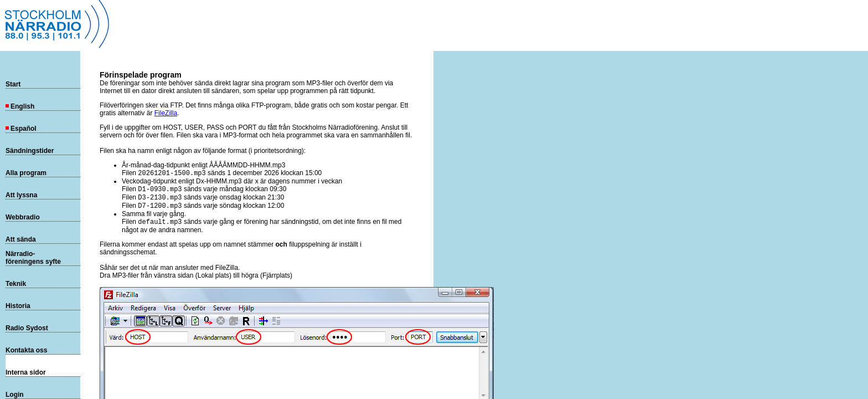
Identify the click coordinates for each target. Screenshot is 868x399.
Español (21, 129)
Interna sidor (26, 372)
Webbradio (23, 217)
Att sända (21, 239)
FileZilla (166, 113)
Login (15, 395)
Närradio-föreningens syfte (33, 258)
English (20, 106)
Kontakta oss (26, 350)
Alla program (26, 173)
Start (13, 84)
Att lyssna (21, 195)
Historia (18, 306)
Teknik (16, 284)
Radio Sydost (27, 328)
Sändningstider (30, 151)
